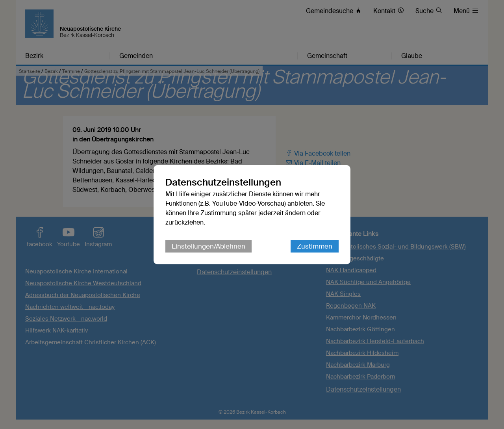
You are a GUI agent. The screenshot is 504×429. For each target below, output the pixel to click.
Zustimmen (315, 246)
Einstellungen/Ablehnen (208, 246)
